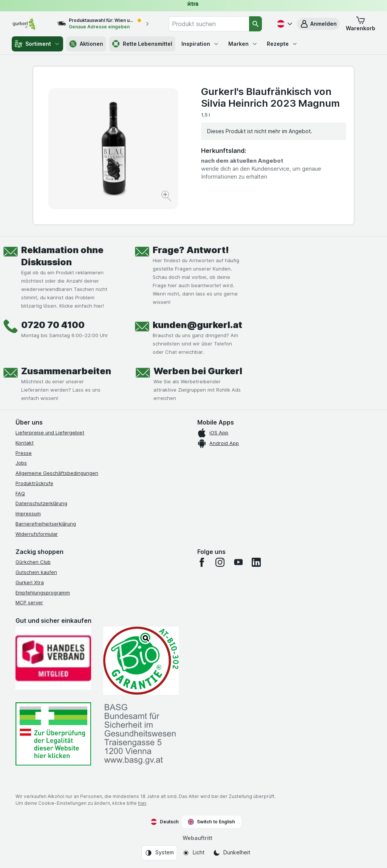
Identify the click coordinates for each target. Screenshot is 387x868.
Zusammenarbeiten (66, 371)
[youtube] (238, 562)
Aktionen (86, 44)
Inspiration (200, 44)
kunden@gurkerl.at (197, 325)
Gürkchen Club (33, 562)
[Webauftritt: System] (159, 853)
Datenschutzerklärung (41, 503)
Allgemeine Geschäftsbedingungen (57, 473)
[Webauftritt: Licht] (193, 853)
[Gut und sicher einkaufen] (141, 661)
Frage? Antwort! (191, 250)
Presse (24, 453)
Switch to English (211, 822)
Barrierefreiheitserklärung (46, 524)
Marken (243, 44)
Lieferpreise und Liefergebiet (50, 432)
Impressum (28, 513)
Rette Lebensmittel (142, 44)
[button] (318, 24)
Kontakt (25, 443)
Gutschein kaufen (36, 572)
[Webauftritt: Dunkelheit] (231, 853)
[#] (53, 734)
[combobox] (209, 24)
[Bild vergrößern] (167, 197)
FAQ (20, 493)
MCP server (29, 602)
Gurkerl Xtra (30, 582)
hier (142, 803)
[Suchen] (255, 24)
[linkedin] (256, 562)
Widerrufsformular (37, 534)
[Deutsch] (284, 24)
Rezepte (282, 44)
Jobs (21, 463)
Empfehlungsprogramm (43, 593)
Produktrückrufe (34, 483)
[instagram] (220, 562)
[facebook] (202, 562)
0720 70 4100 (53, 325)
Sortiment (37, 44)
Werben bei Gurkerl (198, 371)
